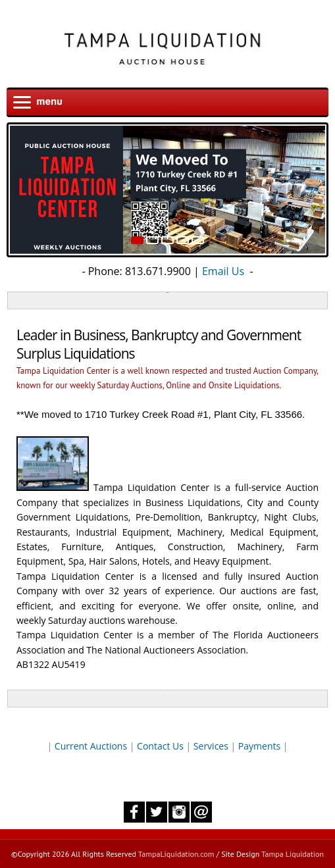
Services (211, 746)
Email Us (223, 271)
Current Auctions (91, 746)
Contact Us (160, 746)
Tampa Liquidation (293, 854)
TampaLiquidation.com (176, 854)
